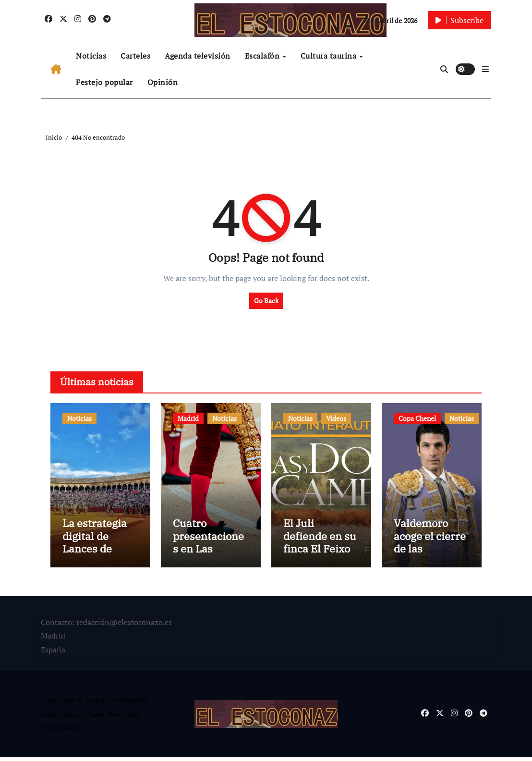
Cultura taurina (330, 56)
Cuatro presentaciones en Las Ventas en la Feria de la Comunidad (208, 559)
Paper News (106, 718)
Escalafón (263, 56)
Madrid (188, 418)
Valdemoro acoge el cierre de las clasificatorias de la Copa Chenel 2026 (430, 559)
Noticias (91, 56)
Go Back (266, 301)
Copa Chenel (417, 418)
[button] (485, 69)
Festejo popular (104, 82)
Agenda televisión (198, 56)
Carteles (135, 56)
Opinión (163, 82)
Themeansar (62, 732)
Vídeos (336, 418)
